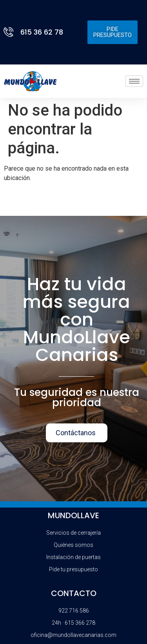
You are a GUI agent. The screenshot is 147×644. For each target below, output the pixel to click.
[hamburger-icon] (134, 81)
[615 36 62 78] (10, 32)
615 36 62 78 (42, 32)
